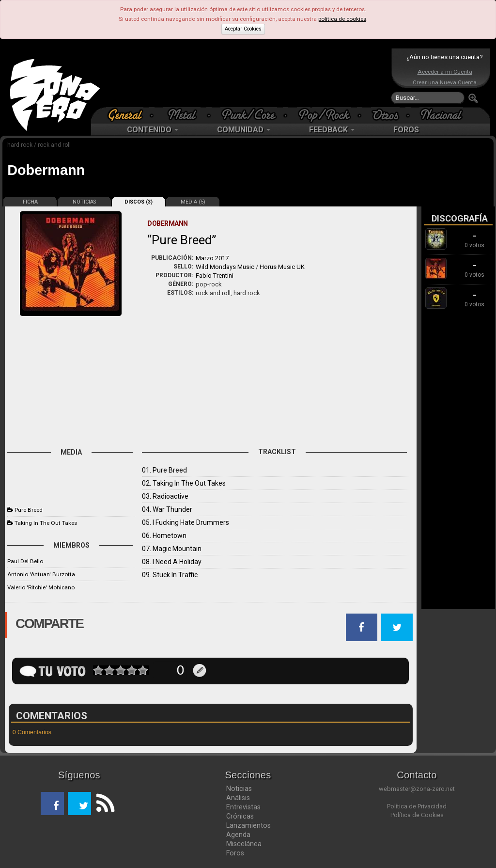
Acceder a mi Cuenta (445, 72)
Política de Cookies (417, 815)
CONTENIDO (153, 130)
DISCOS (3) (139, 202)
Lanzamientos (248, 825)
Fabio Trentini (215, 276)
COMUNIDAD (244, 130)
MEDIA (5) (193, 202)
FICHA (30, 202)
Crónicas (240, 816)
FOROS (406, 130)
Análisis (238, 798)
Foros (235, 853)
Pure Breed (29, 510)
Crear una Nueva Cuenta (445, 82)
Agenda (238, 835)
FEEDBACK (332, 130)
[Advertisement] (246, 78)
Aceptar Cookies (243, 29)
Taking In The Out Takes (46, 523)
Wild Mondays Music (225, 267)
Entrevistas (243, 807)
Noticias (239, 789)
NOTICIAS (84, 202)
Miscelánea (244, 844)
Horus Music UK (282, 267)
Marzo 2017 (212, 258)
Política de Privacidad (417, 806)
